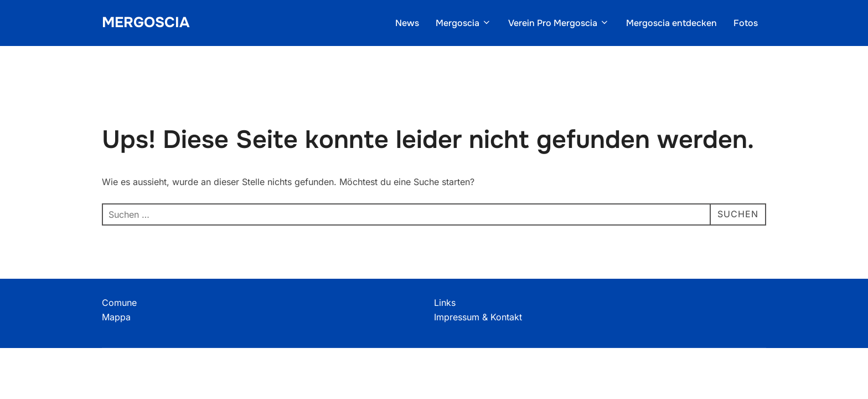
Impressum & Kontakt (478, 317)
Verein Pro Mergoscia (559, 23)
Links (445, 303)
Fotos (746, 23)
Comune (119, 303)
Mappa (116, 317)
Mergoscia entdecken (671, 23)
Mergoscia (146, 22)
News (407, 23)
